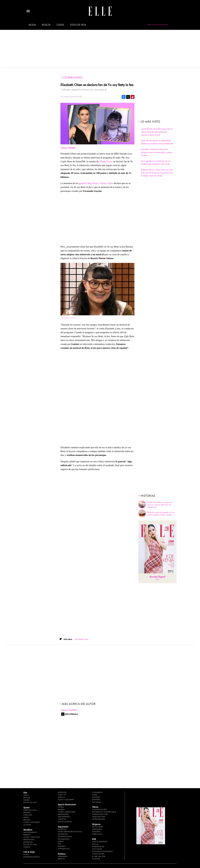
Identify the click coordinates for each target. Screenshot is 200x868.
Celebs (60, 25)
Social (95, 844)
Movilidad (97, 849)
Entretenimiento (32, 857)
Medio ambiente (100, 842)
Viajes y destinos (32, 837)
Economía (63, 834)
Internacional (65, 836)
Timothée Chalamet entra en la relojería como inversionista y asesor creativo (157, 152)
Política (62, 854)
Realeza (27, 813)
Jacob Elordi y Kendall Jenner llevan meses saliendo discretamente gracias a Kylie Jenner (157, 132)
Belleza (46, 25)
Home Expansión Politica (70, 832)
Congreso (97, 792)
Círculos (28, 815)
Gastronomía (30, 832)
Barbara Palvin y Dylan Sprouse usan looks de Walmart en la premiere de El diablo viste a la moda (157, 173)
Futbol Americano (67, 812)
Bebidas (27, 835)
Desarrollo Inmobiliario (104, 812)
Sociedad (97, 802)
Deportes (62, 792)
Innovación (98, 854)
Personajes (29, 840)
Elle (25, 793)
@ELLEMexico (71, 714)
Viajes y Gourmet (32, 822)
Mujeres (62, 846)
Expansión (63, 827)
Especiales (97, 834)
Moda (32, 25)
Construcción (99, 809)
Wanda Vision (106, 161)
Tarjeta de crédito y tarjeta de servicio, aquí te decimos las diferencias (160, 505)
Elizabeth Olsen (82, 639)
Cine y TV (62, 795)
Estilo (26, 854)
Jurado (27, 847)
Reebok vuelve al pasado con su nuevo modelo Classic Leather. (161, 514)
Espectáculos (30, 810)
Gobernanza (98, 847)
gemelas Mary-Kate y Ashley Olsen (96, 183)
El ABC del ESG (99, 856)
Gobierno (63, 856)
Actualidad (98, 827)
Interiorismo (99, 819)
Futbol (61, 807)
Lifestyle (62, 819)
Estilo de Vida (30, 845)
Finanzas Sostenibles (102, 851)
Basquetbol (64, 814)
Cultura (27, 825)
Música (61, 797)
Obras (61, 841)
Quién (27, 808)
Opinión (96, 800)
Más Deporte (64, 817)
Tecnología (64, 839)
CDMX (95, 795)
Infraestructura (100, 814)
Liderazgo (97, 829)
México (61, 859)
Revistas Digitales (158, 25)
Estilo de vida (78, 25)
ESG (60, 844)
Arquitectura (99, 817)
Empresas (62, 829)
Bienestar (28, 842)
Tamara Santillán (69, 710)
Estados (96, 797)
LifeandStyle (64, 849)
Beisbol (61, 809)
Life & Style (29, 852)
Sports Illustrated (67, 804)
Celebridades (73, 77)
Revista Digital (157, 577)
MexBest (28, 830)
